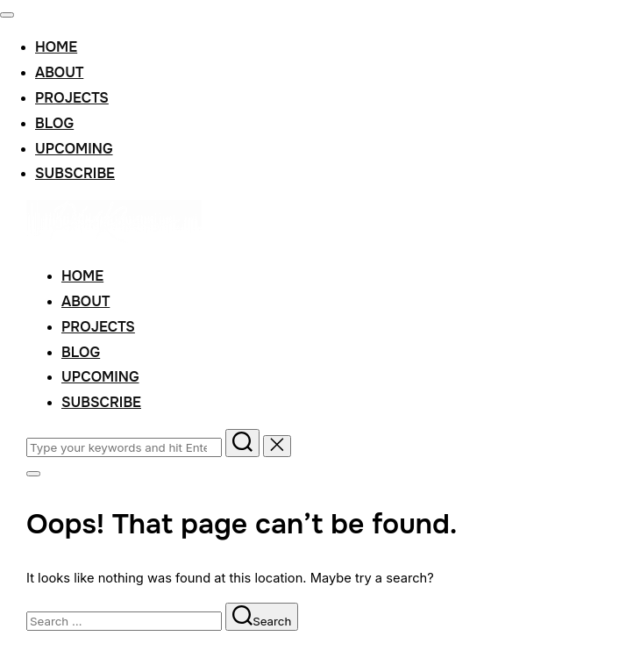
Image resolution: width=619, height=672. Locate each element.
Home (56, 47)
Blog (54, 123)
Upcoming (74, 149)
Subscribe (75, 173)
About (59, 72)
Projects (72, 98)
